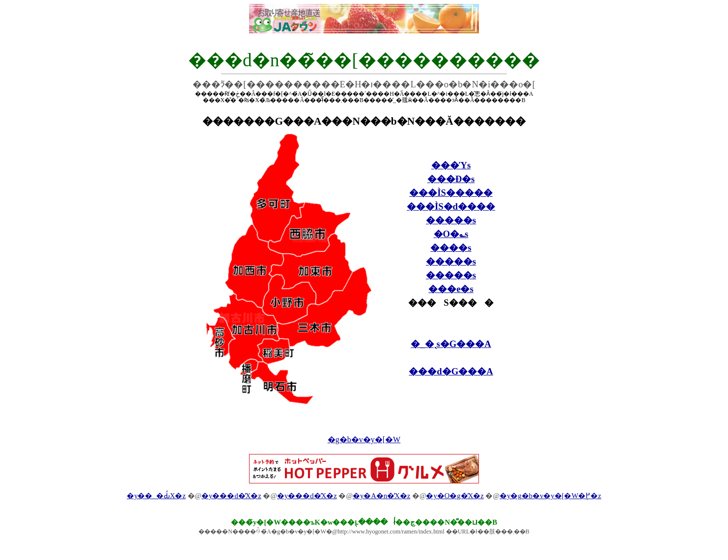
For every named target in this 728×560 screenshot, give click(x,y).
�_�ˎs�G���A (451, 344)
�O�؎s (451, 234)
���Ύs (451, 165)
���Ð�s (451, 179)
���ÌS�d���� (451, 206)
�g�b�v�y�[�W (364, 440)
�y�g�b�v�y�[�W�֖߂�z (550, 496)
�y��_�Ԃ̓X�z (156, 496)
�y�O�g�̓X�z (455, 496)
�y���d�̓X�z (231, 496)
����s (451, 248)
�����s (451, 220)
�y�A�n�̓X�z (381, 496)
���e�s (451, 289)
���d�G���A (451, 371)
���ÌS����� (451, 193)
